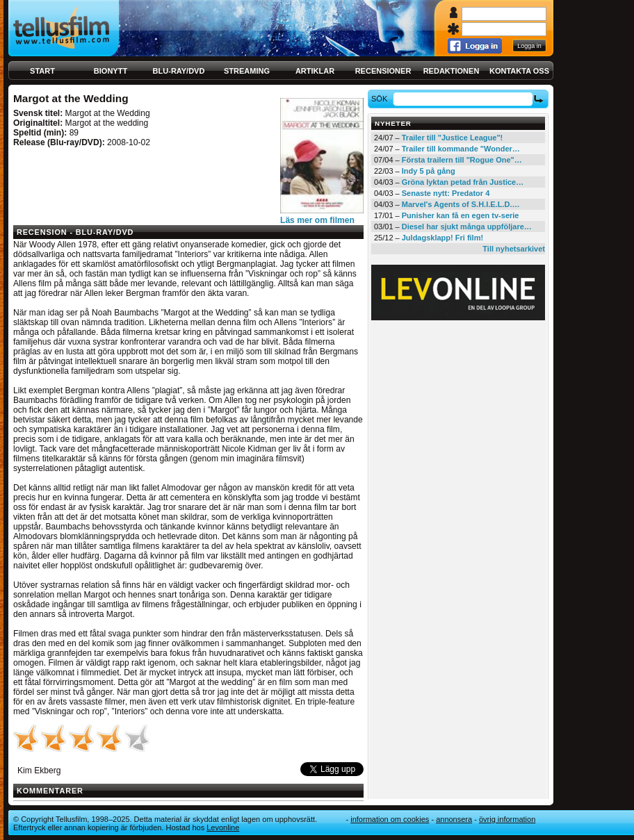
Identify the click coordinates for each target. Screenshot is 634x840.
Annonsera (454, 819)
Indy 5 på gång (429, 171)
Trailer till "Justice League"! (453, 138)
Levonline (223, 827)
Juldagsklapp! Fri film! (442, 238)
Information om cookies (390, 819)
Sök (381, 99)
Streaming (247, 71)
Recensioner (383, 71)
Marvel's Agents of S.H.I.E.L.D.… (461, 204)
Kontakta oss (519, 71)
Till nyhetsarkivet (514, 249)
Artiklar (315, 71)
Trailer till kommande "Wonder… (461, 149)
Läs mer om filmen (317, 220)
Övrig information (507, 819)
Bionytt (111, 71)
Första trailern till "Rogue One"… (462, 160)
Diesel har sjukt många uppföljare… (467, 227)
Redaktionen (452, 71)
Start (42, 71)
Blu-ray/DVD (179, 71)
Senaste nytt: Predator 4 (446, 193)
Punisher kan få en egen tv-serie (461, 215)
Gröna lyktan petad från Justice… (463, 182)
